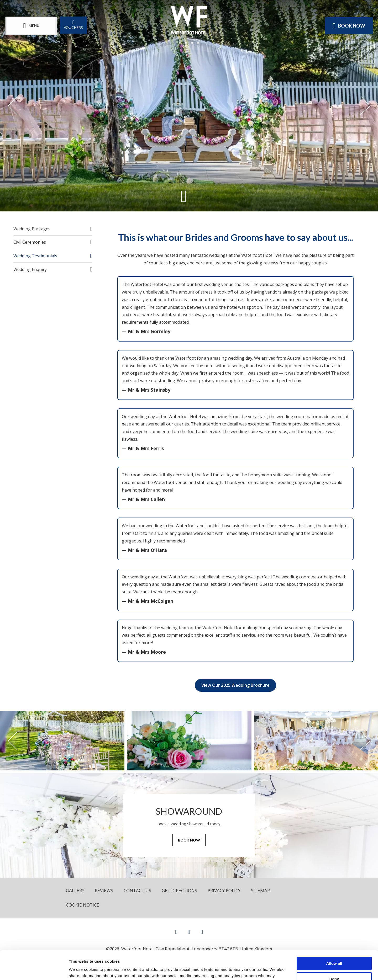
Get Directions (179, 890)
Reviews (104, 890)
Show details (81, 970)
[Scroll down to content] (184, 196)
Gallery (75, 890)
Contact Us (137, 890)
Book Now (189, 840)
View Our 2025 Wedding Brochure (235, 685)
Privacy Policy (224, 890)
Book (349, 26)
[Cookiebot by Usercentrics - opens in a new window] (34, 970)
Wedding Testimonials (35, 256)
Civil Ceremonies (30, 242)
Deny (334, 952)
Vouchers (73, 25)
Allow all (334, 937)
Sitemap (260, 890)
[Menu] (31, 26)
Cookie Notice (83, 905)
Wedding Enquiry (30, 269)
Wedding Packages (32, 229)
